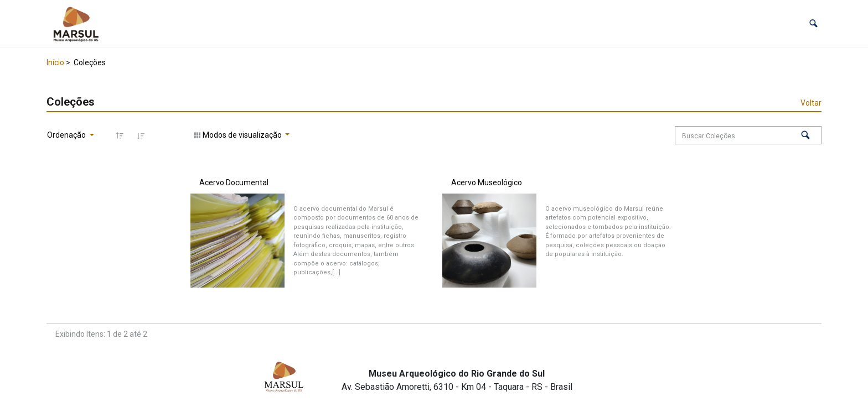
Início (55, 62)
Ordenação (67, 135)
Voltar (811, 103)
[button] (813, 24)
